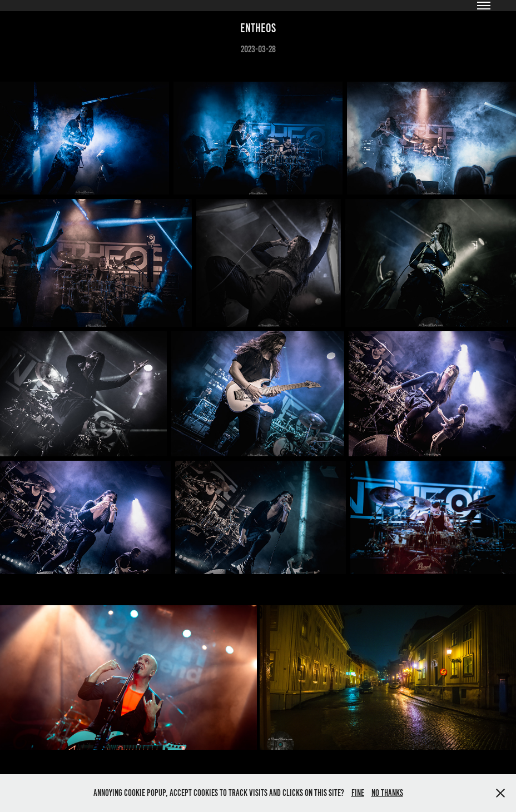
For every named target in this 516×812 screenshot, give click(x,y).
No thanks (387, 793)
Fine (358, 793)
